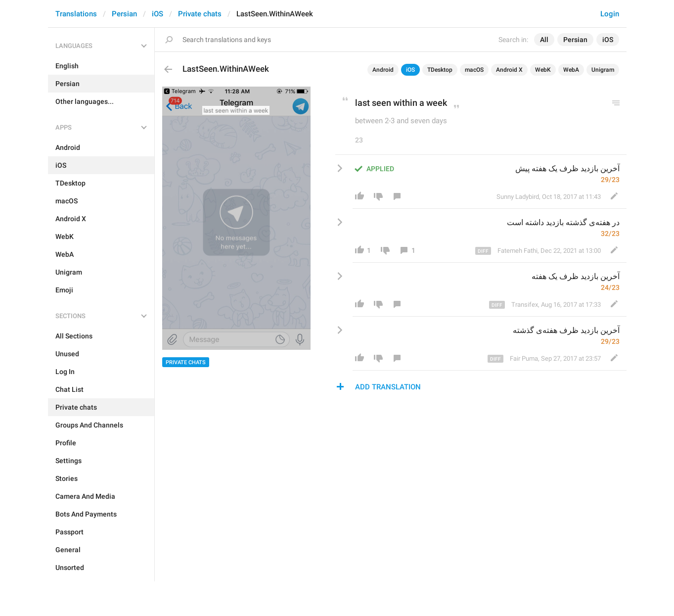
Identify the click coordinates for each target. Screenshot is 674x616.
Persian (124, 14)
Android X (509, 70)
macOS (474, 70)
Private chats (200, 14)
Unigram (603, 70)
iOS (157, 14)
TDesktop (440, 70)
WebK (543, 70)
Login (610, 14)
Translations (76, 14)
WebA (571, 70)
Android (383, 70)
